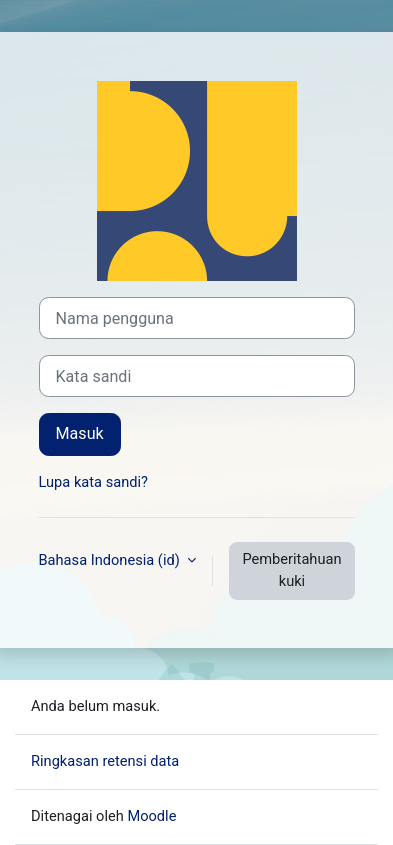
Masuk (80, 433)
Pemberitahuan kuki (291, 570)
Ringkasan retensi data (105, 761)
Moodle (151, 816)
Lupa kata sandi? (93, 482)
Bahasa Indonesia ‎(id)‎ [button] (111, 560)
